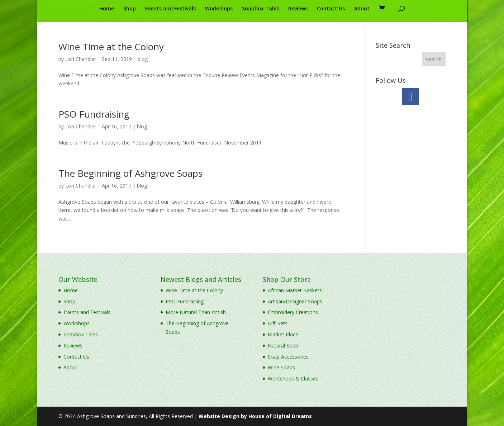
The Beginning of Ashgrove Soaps (130, 173)
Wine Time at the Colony (111, 47)
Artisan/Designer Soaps (295, 301)
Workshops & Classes (293, 378)
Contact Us (331, 9)
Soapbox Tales (260, 9)
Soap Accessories (288, 357)
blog (143, 59)
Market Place (283, 334)
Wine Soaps (281, 367)
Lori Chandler (81, 59)
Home (107, 9)
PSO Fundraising (94, 114)
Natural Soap (283, 345)
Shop (130, 9)
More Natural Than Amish (196, 312)
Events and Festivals (170, 9)
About (362, 9)
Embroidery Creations (293, 312)
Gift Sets (278, 323)
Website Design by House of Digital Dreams (255, 416)
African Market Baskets (295, 290)
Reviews (298, 9)
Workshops (219, 9)
